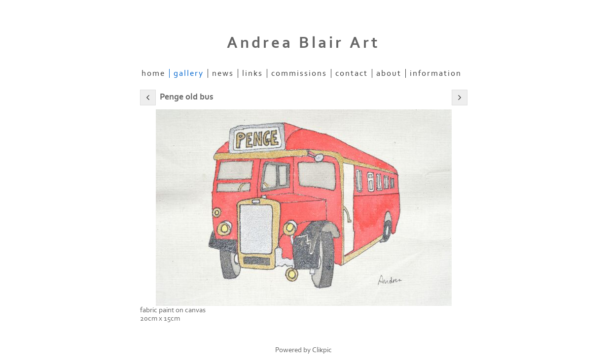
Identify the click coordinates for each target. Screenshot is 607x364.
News (223, 73)
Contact (352, 73)
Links (252, 73)
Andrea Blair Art (303, 43)
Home (153, 73)
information (436, 73)
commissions (299, 73)
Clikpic (322, 350)
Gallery (189, 73)
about (389, 73)
